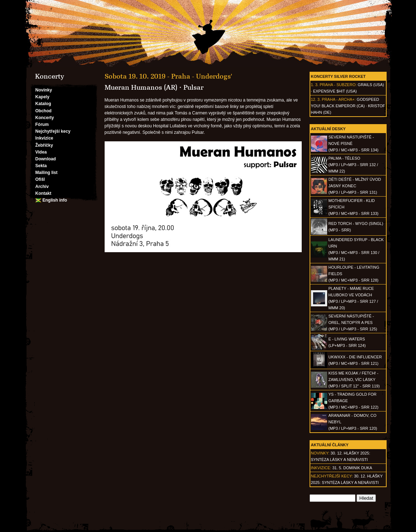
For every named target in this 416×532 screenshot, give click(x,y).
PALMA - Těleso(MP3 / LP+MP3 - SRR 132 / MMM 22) (353, 165)
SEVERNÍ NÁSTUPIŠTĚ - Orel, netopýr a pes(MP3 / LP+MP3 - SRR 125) (353, 323)
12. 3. (316, 99)
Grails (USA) (371, 85)
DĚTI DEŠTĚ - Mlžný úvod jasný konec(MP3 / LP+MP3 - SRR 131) (355, 186)
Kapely (42, 97)
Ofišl (40, 179)
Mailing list (47, 173)
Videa (41, 152)
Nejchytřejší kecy (53, 131)
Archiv (42, 187)
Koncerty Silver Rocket (338, 76)
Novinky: (320, 453)
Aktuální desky (328, 129)
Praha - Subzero (338, 85)
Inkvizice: (321, 468)
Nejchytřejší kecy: (332, 476)
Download (46, 159)
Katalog (43, 104)
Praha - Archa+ (338, 99)
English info (55, 200)
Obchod (44, 111)
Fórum (42, 124)
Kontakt (44, 193)
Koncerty (45, 118)
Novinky (44, 90)
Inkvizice (44, 138)
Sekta (41, 166)
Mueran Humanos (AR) (141, 88)
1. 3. (315, 85)
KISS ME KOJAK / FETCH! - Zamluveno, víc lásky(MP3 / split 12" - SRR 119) (354, 380)
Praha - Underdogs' (202, 76)
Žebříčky (44, 145)
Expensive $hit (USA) (335, 91)
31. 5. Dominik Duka (352, 468)
